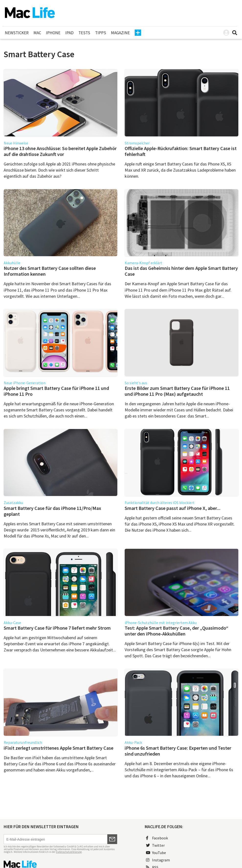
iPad (69, 33)
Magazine (120, 33)
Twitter (155, 845)
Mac (37, 33)
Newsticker (17, 33)
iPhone (53, 33)
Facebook (157, 838)
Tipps (101, 33)
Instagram (158, 860)
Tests (84, 33)
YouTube (156, 853)
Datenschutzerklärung (69, 852)
